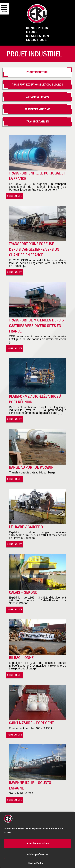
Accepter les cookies (38, 843)
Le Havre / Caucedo (26, 527)
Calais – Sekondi (24, 592)
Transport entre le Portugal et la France (37, 176)
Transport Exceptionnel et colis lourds (38, 84)
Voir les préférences (37, 854)
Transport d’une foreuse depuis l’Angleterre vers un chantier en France (34, 249)
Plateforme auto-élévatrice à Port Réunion (35, 399)
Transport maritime (37, 109)
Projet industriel (37, 72)
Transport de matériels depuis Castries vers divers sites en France (36, 326)
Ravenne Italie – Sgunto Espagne (30, 785)
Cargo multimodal (37, 97)
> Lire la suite (14, 196)
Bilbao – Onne (21, 658)
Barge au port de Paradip (31, 467)
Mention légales (36, 863)
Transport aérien (38, 121)
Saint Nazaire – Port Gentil (33, 723)
